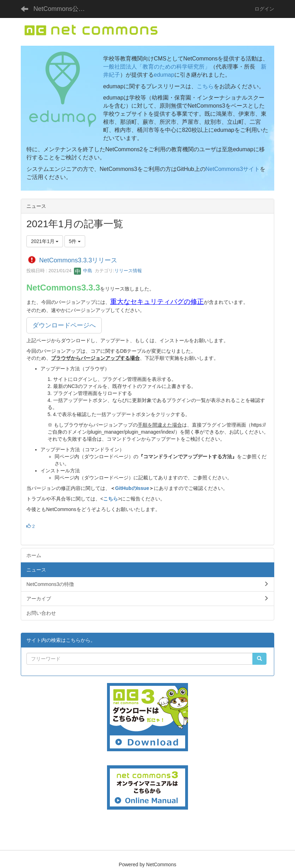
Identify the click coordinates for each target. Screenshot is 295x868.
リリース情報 (128, 271)
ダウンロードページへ (64, 325)
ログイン (264, 9)
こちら (205, 86)
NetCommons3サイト (233, 169)
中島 (83, 271)
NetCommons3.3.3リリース (78, 260)
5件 (75, 241)
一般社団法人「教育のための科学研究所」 (157, 67)
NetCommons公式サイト (63, 9)
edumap (164, 75)
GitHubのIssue (132, 488)
